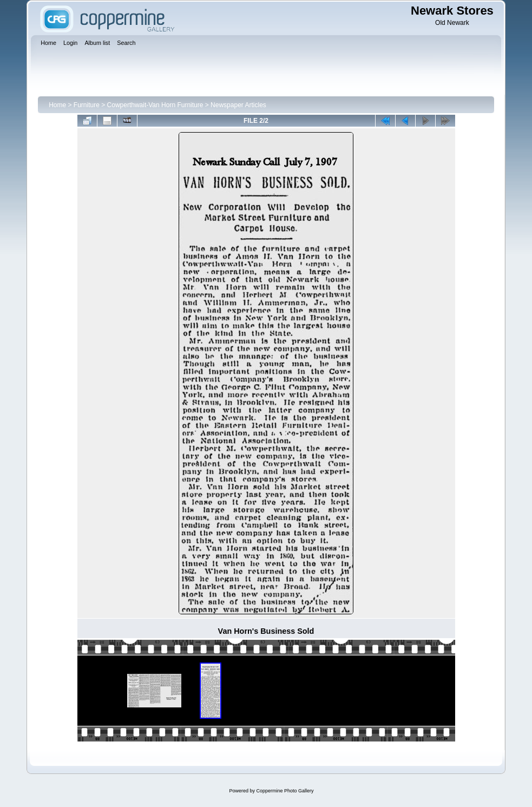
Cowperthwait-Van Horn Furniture (155, 105)
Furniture (87, 105)
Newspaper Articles (238, 105)
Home (57, 105)
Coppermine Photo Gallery (285, 791)
